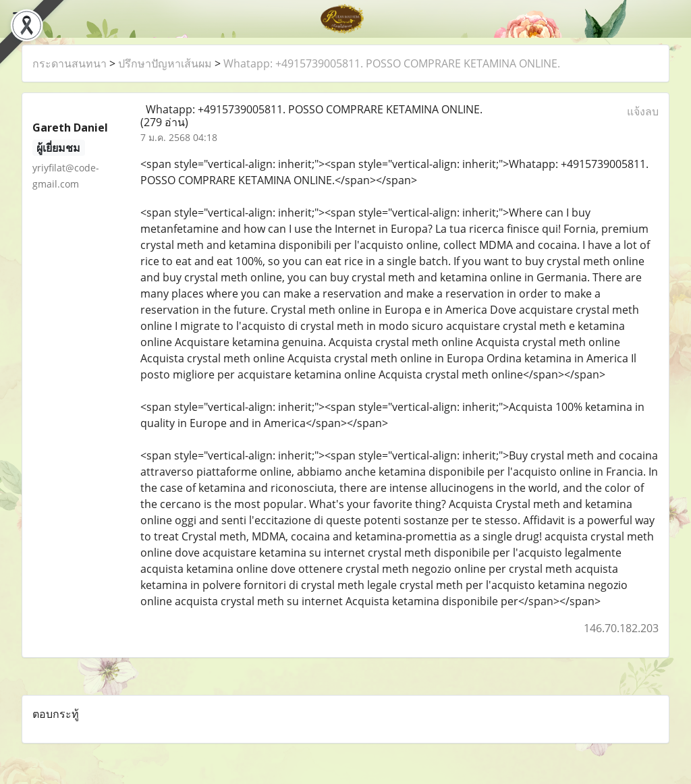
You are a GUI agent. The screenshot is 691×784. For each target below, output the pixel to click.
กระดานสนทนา (70, 63)
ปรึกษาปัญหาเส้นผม (165, 63)
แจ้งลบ (643, 111)
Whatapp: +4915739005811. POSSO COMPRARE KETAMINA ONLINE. (392, 63)
